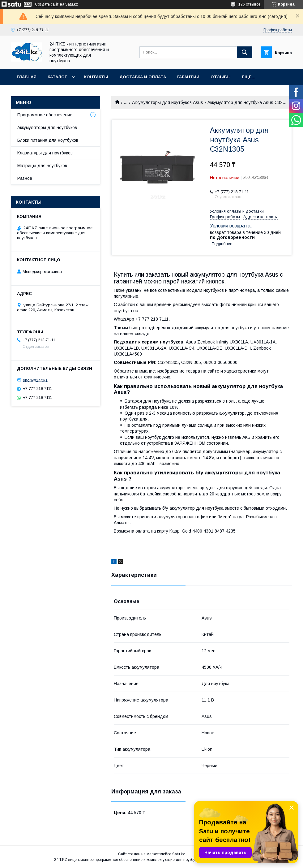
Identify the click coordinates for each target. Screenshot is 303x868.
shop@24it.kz (35, 380)
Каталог (57, 77)
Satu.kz (179, 854)
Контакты (96, 77)
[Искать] (245, 52)
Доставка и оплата (143, 77)
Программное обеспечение (45, 115)
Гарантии (188, 77)
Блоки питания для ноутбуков (48, 140)
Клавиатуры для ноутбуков (45, 153)
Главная (27, 77)
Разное (25, 178)
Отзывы (221, 77)
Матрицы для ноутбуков (42, 166)
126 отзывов (250, 4)
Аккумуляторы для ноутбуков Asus (168, 102)
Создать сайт (47, 4)
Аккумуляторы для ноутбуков (47, 127)
